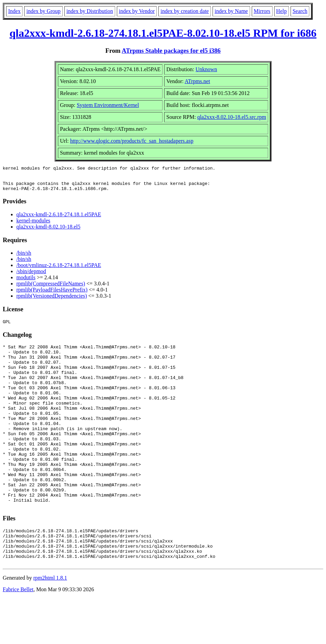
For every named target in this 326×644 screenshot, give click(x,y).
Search (300, 11)
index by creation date (185, 11)
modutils (26, 282)
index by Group (43, 11)
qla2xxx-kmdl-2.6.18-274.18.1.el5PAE (59, 219)
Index (14, 11)
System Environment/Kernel (108, 105)
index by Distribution (90, 11)
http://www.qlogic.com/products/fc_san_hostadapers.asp (132, 141)
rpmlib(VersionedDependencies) (52, 301)
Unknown (206, 69)
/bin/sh (24, 258)
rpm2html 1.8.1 (50, 624)
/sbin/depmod (31, 276)
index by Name (231, 11)
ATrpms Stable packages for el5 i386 (171, 51)
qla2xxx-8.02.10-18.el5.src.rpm (232, 117)
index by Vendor (137, 11)
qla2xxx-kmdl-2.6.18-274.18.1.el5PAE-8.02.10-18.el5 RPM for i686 (163, 33)
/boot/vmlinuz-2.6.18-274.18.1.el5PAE (59, 270)
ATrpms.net (197, 81)
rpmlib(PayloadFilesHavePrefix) (52, 295)
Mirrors (262, 11)
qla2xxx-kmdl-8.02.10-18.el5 (48, 232)
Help (282, 11)
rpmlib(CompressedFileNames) (51, 289)
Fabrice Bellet (18, 635)
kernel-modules (33, 226)
